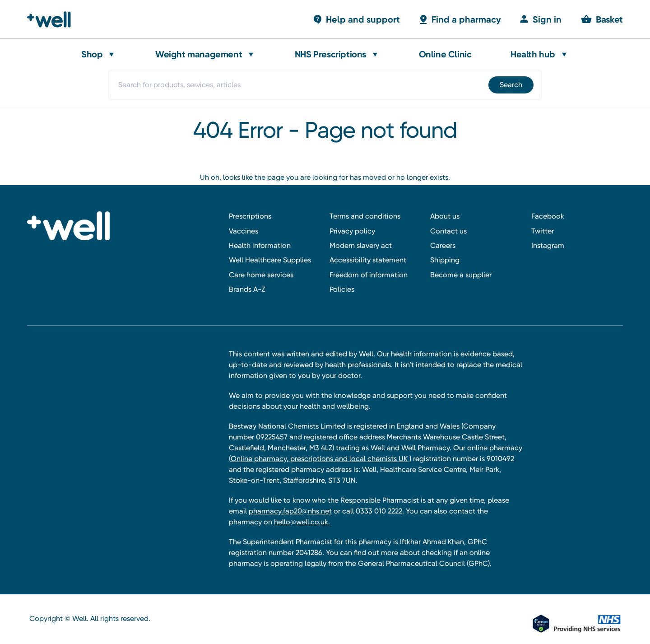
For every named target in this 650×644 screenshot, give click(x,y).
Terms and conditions (365, 216)
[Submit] (510, 85)
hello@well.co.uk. (302, 522)
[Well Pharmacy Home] (53, 19)
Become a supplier (461, 275)
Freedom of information (369, 275)
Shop (92, 54)
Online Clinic (445, 54)
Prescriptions (250, 216)
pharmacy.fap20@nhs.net (290, 511)
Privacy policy (352, 231)
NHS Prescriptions (330, 54)
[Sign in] (540, 19)
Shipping (445, 260)
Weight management (199, 54)
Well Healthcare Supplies (270, 260)
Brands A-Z (247, 289)
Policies (342, 289)
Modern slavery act (361, 245)
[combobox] (325, 85)
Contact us (448, 231)
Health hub (533, 54)
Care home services (261, 275)
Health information (260, 245)
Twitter (543, 231)
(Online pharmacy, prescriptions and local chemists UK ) (320, 459)
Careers (443, 245)
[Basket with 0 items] (356, 19)
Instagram (548, 245)
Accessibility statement (368, 260)
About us (445, 216)
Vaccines (244, 231)
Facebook (548, 216)
